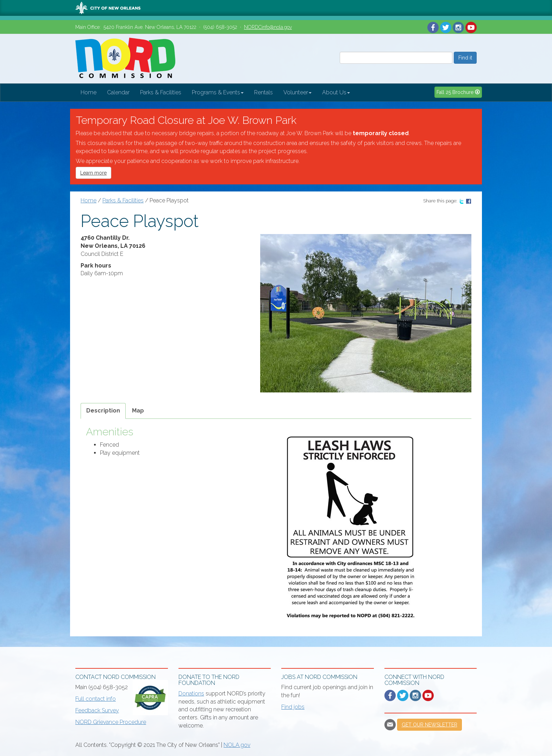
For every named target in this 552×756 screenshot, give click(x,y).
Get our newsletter (429, 725)
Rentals (264, 92)
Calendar (118, 92)
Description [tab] (103, 411)
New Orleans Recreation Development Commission (125, 59)
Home (89, 92)
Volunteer (297, 92)
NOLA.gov (237, 745)
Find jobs (293, 707)
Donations (191, 694)
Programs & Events (218, 92)
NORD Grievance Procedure (111, 722)
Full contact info (96, 699)
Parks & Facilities (161, 92)
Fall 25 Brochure (458, 92)
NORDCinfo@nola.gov (268, 27)
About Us (336, 92)
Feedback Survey (97, 710)
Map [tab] (138, 411)
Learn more (93, 173)
